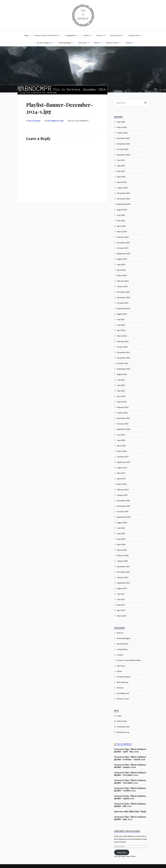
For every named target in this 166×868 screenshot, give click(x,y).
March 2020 (122, 451)
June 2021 (121, 385)
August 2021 (122, 374)
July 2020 (121, 435)
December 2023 (123, 243)
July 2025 (121, 160)
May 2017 (121, 605)
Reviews (100, 35)
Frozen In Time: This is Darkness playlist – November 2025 (130, 781)
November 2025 (123, 144)
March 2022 (122, 336)
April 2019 (121, 479)
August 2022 (122, 314)
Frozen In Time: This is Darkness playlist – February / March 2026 (130, 758)
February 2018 (123, 555)
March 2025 (122, 182)
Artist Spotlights (65, 43)
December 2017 (123, 566)
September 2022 (124, 308)
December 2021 (123, 352)
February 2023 (123, 281)
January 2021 (122, 413)
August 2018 (122, 522)
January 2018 (122, 561)
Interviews (83, 43)
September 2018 (124, 517)
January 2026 (122, 133)
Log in (119, 716)
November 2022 (123, 297)
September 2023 (124, 253)
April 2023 (121, 270)
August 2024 (122, 210)
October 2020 (123, 424)
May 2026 (121, 122)
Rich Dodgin (35, 121)
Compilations (71, 35)
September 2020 (124, 429)
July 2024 (121, 215)
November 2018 (123, 506)
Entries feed (122, 721)
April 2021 (121, 396)
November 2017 (123, 572)
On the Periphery (124, 677)
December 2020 (123, 418)
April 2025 (121, 177)
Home (27, 35)
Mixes (97, 43)
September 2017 (124, 583)
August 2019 (122, 468)
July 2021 (121, 380)
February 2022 (123, 341)
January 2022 (122, 347)
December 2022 (123, 292)
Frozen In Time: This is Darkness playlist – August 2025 (130, 797)
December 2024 (123, 193)
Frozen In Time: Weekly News (46, 35)
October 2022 (123, 303)
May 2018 (121, 539)
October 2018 (123, 511)
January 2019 (122, 495)
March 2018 (122, 550)
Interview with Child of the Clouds (130, 811)
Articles (86, 35)
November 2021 (123, 358)
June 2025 (121, 166)
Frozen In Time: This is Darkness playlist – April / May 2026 (130, 750)
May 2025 (121, 171)
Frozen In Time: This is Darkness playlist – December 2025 (130, 774)
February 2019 (123, 490)
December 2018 (123, 500)
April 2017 (121, 610)
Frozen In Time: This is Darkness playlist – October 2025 (130, 789)
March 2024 (122, 231)
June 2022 (121, 325)
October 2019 (123, 457)
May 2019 (121, 473)
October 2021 (123, 363)
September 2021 (124, 369)
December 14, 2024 (56, 121)
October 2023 (123, 248)
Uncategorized (123, 693)
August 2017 (122, 588)
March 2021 (122, 402)
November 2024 (123, 199)
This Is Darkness (124, 744)
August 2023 (122, 259)
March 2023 (122, 275)
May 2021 (121, 391)
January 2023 (122, 286)
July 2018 (121, 528)
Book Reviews (134, 35)
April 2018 (121, 544)
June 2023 (121, 264)
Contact (129, 43)
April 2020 (121, 446)
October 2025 (123, 149)
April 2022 (121, 330)
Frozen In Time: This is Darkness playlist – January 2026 (130, 766)
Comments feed (123, 727)
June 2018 (121, 533)
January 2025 (122, 188)
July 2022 (121, 319)
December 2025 (123, 138)
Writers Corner (112, 43)
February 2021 (123, 407)
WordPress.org (123, 732)
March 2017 (122, 616)
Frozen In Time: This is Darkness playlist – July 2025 (130, 805)
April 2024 (121, 226)
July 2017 (121, 594)
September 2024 (124, 204)
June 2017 (121, 599)
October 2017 (123, 577)
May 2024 (121, 221)
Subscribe (122, 852)
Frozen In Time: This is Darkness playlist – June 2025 (130, 818)
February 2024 (123, 237)
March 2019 (122, 484)
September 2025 (124, 155)
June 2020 (121, 440)
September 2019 (124, 462)
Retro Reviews (116, 35)
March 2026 (122, 127)
